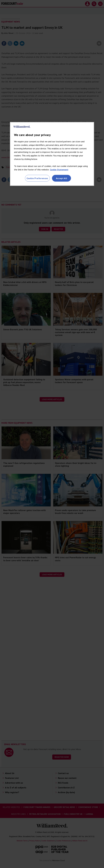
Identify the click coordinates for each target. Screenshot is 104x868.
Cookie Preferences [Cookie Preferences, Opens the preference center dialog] (37, 178)
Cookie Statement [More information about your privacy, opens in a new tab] (59, 170)
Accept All (62, 178)
